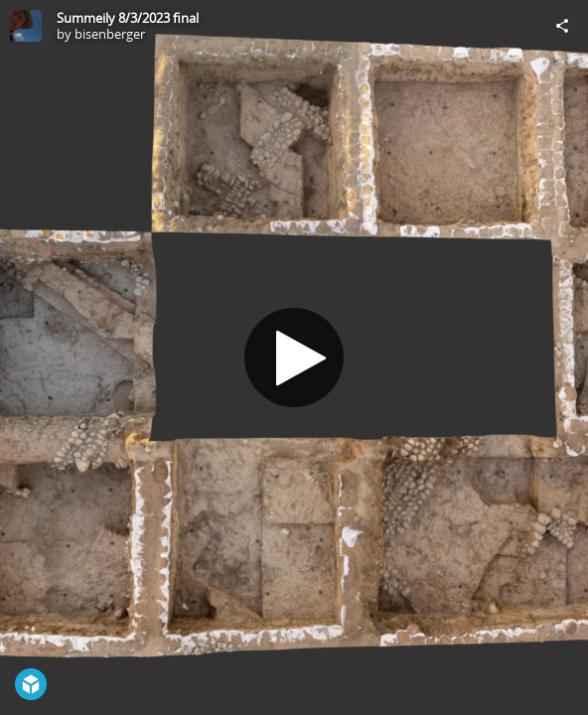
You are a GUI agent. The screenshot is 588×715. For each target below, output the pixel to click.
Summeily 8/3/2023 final (128, 18)
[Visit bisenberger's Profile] (26, 26)
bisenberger (110, 34)
